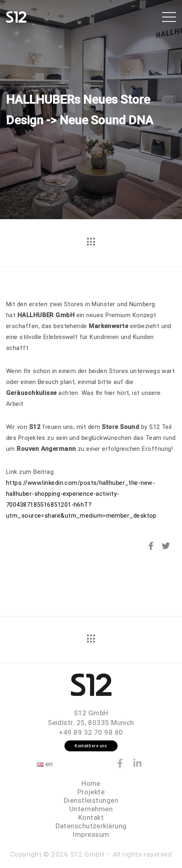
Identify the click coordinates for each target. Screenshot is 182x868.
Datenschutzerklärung (91, 826)
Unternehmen (91, 809)
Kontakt (91, 817)
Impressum (91, 834)
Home (91, 783)
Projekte (91, 792)
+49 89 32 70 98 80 (91, 732)
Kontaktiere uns (91, 746)
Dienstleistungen (91, 800)
